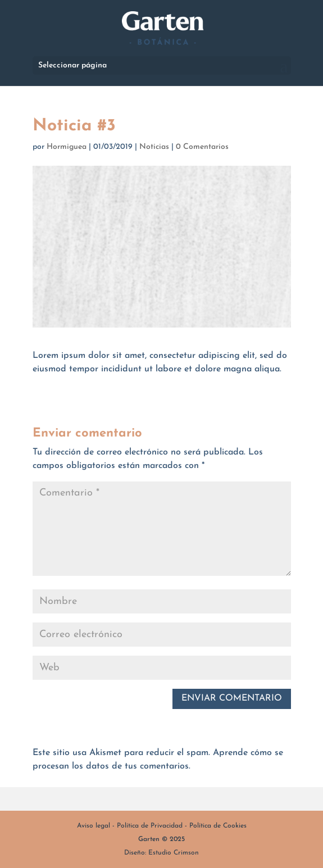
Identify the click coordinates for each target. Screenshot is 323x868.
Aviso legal (94, 826)
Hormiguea (67, 147)
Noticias (154, 147)
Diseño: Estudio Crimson (161, 853)
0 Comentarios (202, 147)
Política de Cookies (218, 826)
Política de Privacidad (150, 826)
